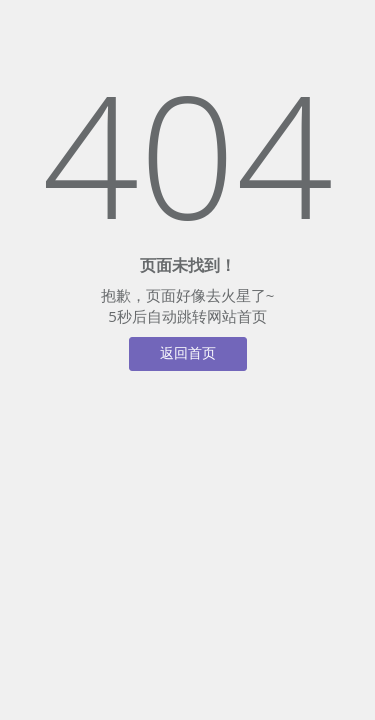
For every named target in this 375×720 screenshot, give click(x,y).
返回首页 (188, 353)
